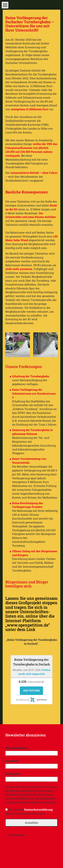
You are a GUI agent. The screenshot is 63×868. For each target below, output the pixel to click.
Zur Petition (31, 691)
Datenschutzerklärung (38, 809)
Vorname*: (12, 761)
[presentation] (31, 847)
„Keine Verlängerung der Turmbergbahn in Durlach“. (32, 642)
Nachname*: (13, 774)
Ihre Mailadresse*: (17, 748)
